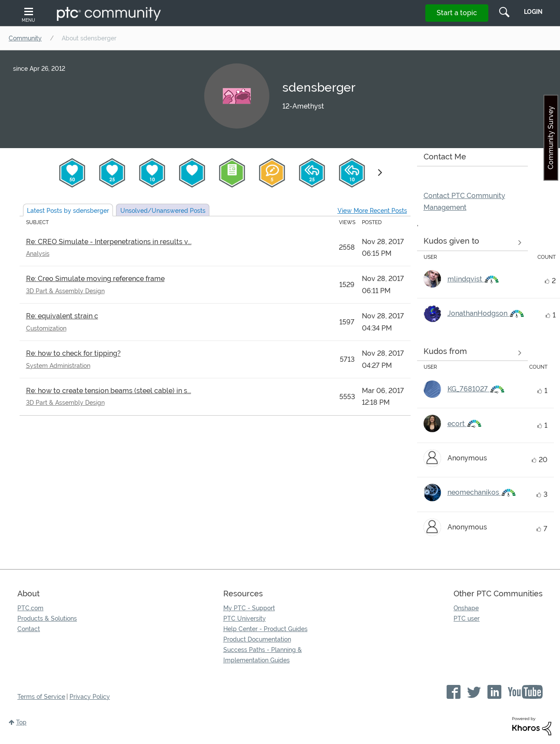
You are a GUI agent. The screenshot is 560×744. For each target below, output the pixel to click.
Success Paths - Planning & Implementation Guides (263, 655)
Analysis (38, 254)
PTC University (245, 618)
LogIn (533, 12)
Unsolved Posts (163, 211)
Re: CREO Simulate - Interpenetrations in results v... (109, 242)
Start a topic (457, 13)
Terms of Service (41, 697)
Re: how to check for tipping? (73, 353)
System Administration (58, 366)
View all (472, 243)
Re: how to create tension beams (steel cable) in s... (109, 391)
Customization (46, 328)
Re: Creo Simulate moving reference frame (95, 279)
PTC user (467, 618)
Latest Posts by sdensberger (68, 211)
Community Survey (551, 138)
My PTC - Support (249, 608)
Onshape (466, 608)
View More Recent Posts (372, 211)
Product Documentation (257, 639)
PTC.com (30, 608)
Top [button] (21, 722)
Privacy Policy (90, 697)
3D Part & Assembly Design (65, 291)
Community (25, 38)
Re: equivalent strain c (62, 316)
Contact (29, 629)
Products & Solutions (47, 618)
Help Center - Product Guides (265, 629)
